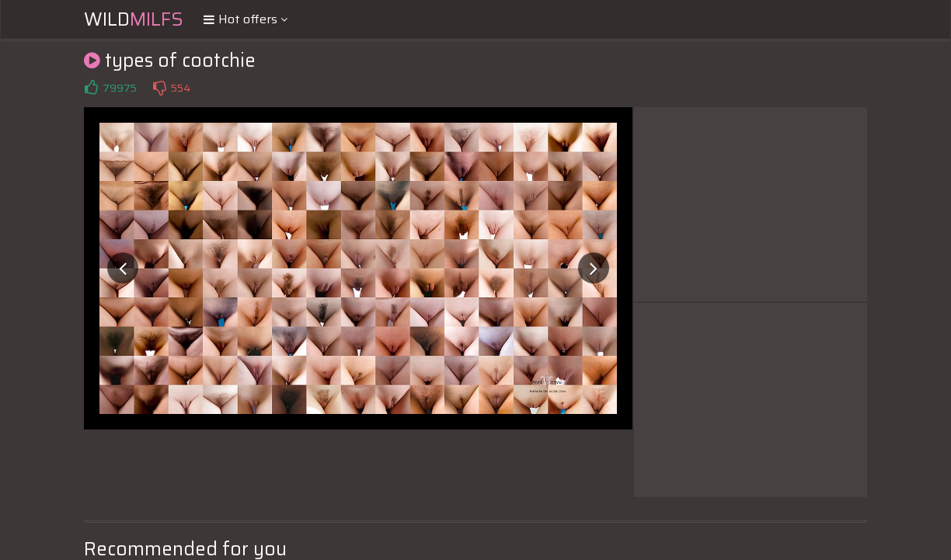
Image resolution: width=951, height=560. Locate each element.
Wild (134, 19)
